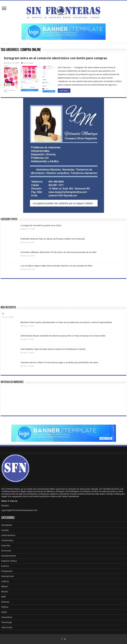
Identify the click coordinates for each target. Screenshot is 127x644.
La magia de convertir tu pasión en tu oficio (41, 225)
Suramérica (7, 617)
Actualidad (7, 525)
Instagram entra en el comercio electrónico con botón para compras (56, 58)
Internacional (7, 576)
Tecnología (28, 63)
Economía (6, 551)
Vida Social (7, 627)
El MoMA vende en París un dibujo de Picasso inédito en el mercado (53, 239)
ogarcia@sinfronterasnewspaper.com (19, 510)
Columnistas (7, 540)
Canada (5, 530)
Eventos (5, 566)
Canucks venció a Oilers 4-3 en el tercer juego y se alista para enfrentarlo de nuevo (59, 362)
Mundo (5, 592)
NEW (4, 597)
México (5, 586)
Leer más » (64, 91)
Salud (4, 612)
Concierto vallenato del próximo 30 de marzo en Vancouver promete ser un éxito (59, 252)
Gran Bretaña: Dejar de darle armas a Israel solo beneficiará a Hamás (53, 349)
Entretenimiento (9, 556)
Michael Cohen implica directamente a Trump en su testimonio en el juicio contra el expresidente (66, 322)
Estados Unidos (9, 561)
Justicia (5, 581)
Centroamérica (8, 535)
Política (5, 607)
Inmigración (7, 571)
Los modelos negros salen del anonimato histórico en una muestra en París (56, 266)
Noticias (5, 602)
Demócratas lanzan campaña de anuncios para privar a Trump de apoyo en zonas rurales (63, 336)
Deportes (6, 546)
